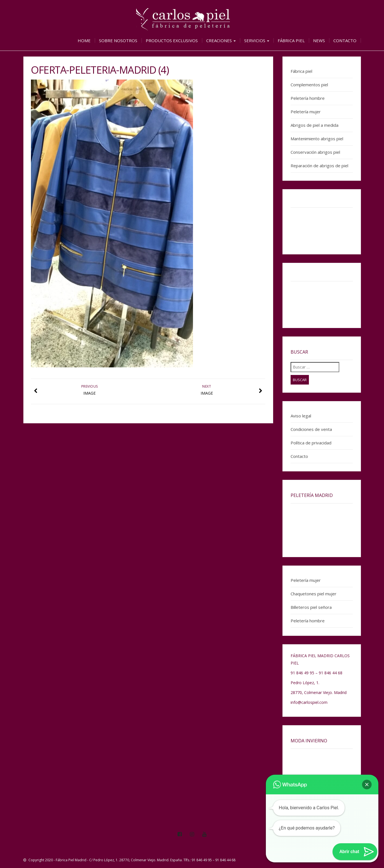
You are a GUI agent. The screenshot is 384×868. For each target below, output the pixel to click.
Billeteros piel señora (311, 607)
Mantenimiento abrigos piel (317, 139)
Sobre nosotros (118, 40)
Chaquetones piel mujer (314, 594)
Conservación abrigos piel (315, 152)
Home (84, 40)
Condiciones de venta (311, 429)
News (319, 40)
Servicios (257, 40)
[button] (367, 785)
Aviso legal (301, 416)
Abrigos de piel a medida (315, 125)
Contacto (345, 40)
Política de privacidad (311, 443)
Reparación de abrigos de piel (319, 166)
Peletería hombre (308, 98)
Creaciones (221, 40)
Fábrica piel (291, 40)
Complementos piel (309, 85)
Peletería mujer (306, 112)
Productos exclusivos (172, 40)
